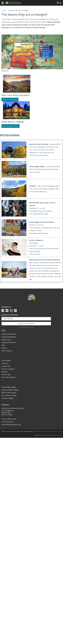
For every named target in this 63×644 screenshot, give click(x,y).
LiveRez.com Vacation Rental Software (52, 435)
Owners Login (6, 374)
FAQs (3, 345)
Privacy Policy (6, 366)
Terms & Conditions (8, 369)
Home (4, 10)
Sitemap (52, 431)
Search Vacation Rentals (11, 126)
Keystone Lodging (7, 398)
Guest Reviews (6, 361)
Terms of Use (37, 431)
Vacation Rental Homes (9, 334)
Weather (4, 348)
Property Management (9, 337)
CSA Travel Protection (9, 377)
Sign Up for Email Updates (26, 324)
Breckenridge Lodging (8, 387)
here (39, 172)
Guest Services (6, 340)
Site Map (4, 372)
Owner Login (58, 431)
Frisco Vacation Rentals (9, 395)
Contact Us (5, 363)
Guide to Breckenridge (10, 99)
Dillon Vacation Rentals (9, 393)
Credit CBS (5, 71)
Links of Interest (7, 351)
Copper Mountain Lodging (10, 390)
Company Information (9, 342)
